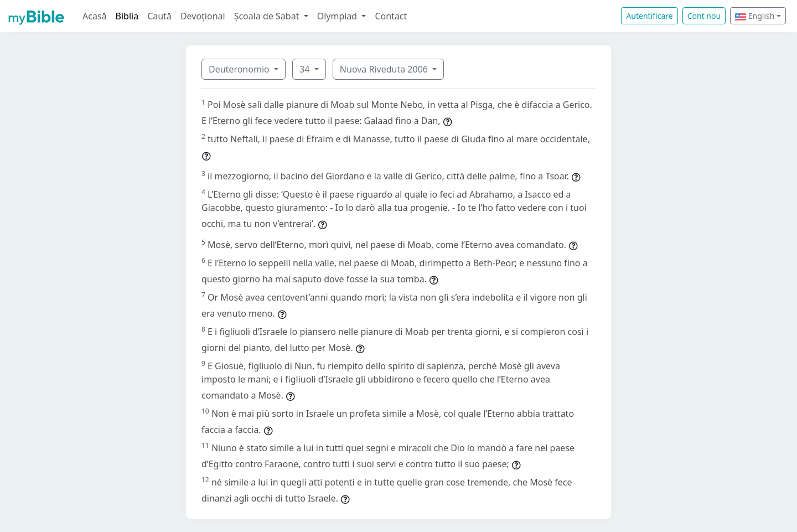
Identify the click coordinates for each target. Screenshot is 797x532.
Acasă (95, 16)
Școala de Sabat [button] (268, 16)
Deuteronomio (240, 69)
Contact (391, 16)
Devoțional (203, 16)
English (755, 16)
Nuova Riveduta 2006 (385, 69)
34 (306, 69)
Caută (159, 16)
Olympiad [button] (338, 16)
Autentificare (649, 16)
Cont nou (704, 16)
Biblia (127, 16)
